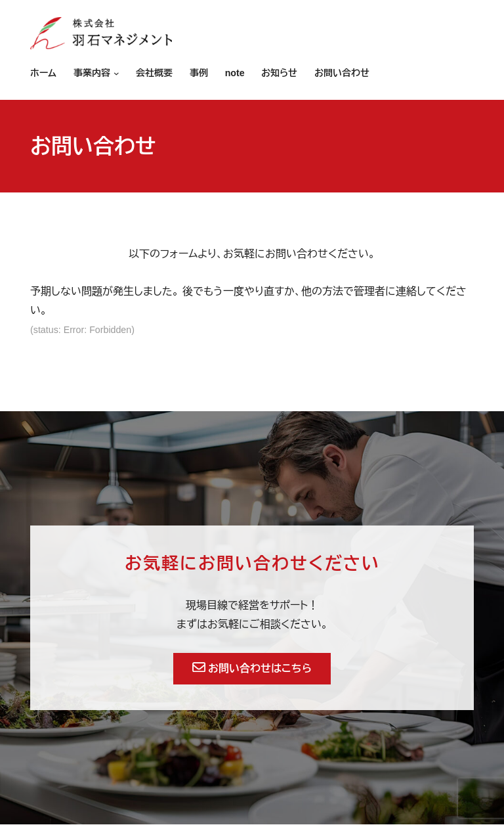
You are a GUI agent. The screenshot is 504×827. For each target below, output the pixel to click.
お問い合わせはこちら (252, 668)
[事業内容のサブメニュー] (115, 74)
